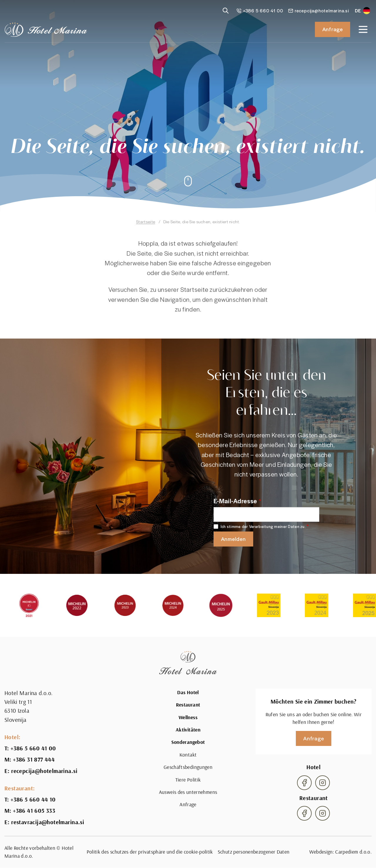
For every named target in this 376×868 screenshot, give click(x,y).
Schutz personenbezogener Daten (254, 852)
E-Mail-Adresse (235, 501)
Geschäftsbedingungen (188, 767)
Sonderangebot (188, 742)
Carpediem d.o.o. (353, 852)
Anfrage (333, 29)
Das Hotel (188, 692)
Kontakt (188, 755)
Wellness (188, 717)
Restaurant (188, 705)
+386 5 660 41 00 (33, 748)
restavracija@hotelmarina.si (48, 822)
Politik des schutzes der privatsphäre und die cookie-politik (150, 852)
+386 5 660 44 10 (33, 799)
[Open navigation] (363, 29)
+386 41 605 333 (34, 811)
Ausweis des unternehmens (188, 792)
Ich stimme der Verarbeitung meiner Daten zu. (263, 527)
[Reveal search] (226, 11)
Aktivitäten (188, 730)
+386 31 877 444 (34, 759)
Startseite (146, 221)
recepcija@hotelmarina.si (44, 771)
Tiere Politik (188, 780)
